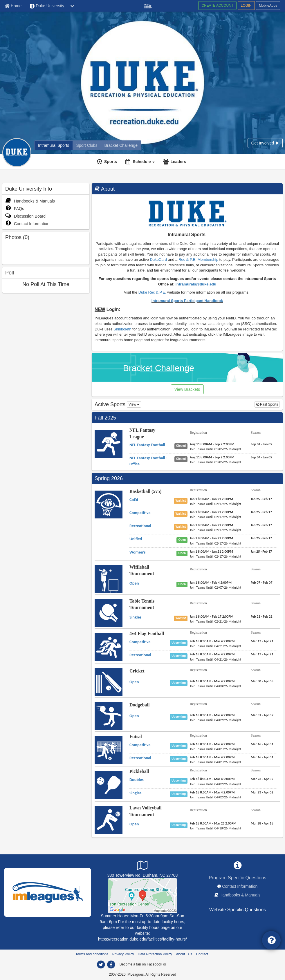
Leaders (178, 162)
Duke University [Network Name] (47, 6)
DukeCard (159, 260)
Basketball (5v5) (146, 491)
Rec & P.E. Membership (198, 260)
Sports (111, 162)
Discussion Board (25, 216)
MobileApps (268, 6)
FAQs (15, 209)
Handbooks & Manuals (30, 201)
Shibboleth (123, 329)
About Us (184, 954)
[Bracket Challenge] (121, 145)
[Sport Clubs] (87, 145)
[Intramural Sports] (54, 145)
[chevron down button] (72, 6)
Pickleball (139, 771)
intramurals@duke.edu (196, 284)
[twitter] (101, 965)
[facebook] (111, 965)
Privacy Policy (123, 954)
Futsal (136, 736)
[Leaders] (175, 162)
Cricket (137, 671)
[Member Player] (148, 5)
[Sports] (108, 162)
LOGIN (246, 6)
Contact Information (27, 224)
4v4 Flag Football (147, 633)
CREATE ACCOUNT (217, 6)
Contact (202, 954)
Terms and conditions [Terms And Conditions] (92, 954)
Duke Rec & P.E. (152, 292)
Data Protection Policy (155, 954)
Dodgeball (139, 705)
